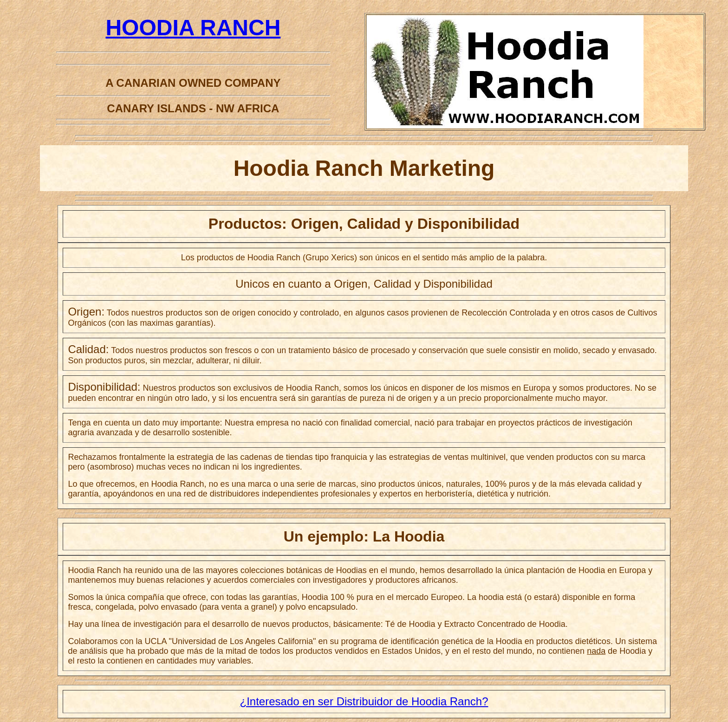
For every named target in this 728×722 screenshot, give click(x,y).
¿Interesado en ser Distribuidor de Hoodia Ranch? (364, 701)
